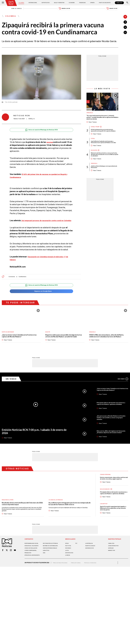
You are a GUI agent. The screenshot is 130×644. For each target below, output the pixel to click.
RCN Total (69, 558)
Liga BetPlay (104, 516)
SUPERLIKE (111, 561)
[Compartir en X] (125, 28)
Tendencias (81, 3)
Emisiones (8, 9)
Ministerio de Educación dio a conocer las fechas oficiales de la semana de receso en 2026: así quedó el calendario (104, 162)
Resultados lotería (9, 508)
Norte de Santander (9, 337)
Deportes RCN (46, 3)
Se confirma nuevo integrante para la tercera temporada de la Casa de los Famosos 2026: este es (70, 513)
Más (122, 387)
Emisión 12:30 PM (65, 9)
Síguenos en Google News (41, 296)
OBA (44, 567)
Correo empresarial (31, 564)
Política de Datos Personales (61, 578)
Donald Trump (96, 130)
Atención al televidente (32, 558)
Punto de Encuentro (103, 3)
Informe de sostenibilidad (48, 559)
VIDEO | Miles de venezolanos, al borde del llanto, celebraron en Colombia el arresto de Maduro (107, 343)
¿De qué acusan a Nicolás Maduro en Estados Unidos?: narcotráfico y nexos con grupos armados (112, 426)
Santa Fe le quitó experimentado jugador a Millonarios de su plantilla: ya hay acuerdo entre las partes (113, 521)
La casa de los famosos (57, 508)
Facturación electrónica (51, 556)
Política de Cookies (78, 578)
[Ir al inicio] (12, 3)
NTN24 (67, 556)
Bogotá (48, 337)
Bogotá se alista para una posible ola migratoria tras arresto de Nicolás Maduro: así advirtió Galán (65, 343)
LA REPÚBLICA (90, 556)
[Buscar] (127, 3)
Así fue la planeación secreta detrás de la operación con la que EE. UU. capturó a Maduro (104, 134)
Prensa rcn (28, 567)
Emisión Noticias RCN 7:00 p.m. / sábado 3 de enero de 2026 (33, 440)
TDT (77, 556)
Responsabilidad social (32, 556)
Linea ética (46, 564)
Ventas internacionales (51, 562)
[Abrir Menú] (3, 3)
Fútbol (93, 144)
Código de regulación (32, 562)
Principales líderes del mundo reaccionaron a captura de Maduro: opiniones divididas (112, 412)
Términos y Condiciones (94, 578)
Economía (71, 3)
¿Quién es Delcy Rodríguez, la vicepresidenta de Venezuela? (100, 176)
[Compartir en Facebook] (125, 22)
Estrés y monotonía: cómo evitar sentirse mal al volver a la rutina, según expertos (113, 488)
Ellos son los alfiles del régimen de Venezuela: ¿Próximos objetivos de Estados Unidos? (109, 440)
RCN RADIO (68, 561)
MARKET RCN (112, 563)
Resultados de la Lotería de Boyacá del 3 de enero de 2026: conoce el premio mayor (22, 513)
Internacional (33, 3)
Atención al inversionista (29, 570)
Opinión (91, 3)
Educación (94, 158)
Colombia (22, 3)
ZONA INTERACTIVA (114, 558)
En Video (12, 387)
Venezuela (90, 115)
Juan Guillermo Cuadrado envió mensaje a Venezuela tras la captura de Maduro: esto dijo (104, 148)
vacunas (50, 144)
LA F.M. (67, 563)
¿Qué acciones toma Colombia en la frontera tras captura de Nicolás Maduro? (20, 342)
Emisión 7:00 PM (121, 9)
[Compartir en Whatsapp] (125, 33)
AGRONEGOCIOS (90, 561)
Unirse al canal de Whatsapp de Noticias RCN (41, 132)
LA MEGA (68, 568)
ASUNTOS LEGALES (91, 558)
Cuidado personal (106, 483)
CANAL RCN (119, 3)
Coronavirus (12, 281)
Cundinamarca (24, 281)
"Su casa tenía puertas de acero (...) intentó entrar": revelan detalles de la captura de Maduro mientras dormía (102, 120)
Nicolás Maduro (106, 499)
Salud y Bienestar (59, 3)
